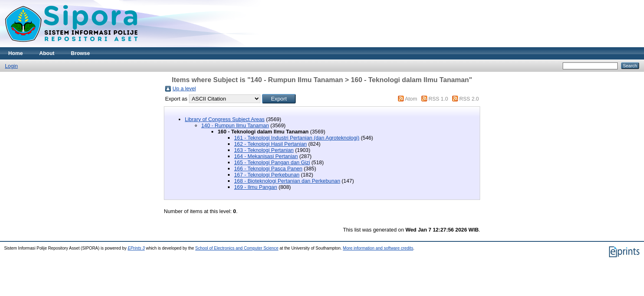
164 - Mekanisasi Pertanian (266, 156)
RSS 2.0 (469, 99)
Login (11, 66)
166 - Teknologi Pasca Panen (268, 169)
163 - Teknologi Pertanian (264, 150)
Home (16, 53)
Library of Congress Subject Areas (225, 119)
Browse (80, 53)
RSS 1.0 (438, 99)
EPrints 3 (136, 248)
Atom (411, 99)
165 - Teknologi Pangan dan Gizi (272, 162)
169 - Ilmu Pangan (256, 187)
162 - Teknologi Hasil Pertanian (270, 144)
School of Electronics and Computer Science (237, 248)
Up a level (184, 88)
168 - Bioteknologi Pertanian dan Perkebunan (287, 181)
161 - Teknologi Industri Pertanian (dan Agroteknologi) (297, 138)
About (47, 53)
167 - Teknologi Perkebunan (267, 175)
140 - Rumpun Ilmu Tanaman (235, 125)
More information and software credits (378, 248)
